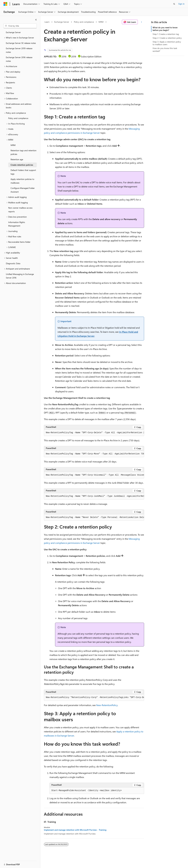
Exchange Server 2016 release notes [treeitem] (19, 59)
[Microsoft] (5, 4)
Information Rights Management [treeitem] (17, 224)
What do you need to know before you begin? (165, 29)
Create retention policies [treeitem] (22, 165)
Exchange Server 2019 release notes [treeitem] (19, 50)
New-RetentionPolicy (107, 705)
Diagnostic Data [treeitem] (13, 263)
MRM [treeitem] (13, 145)
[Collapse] (36, 20)
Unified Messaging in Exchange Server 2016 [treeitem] (20, 276)
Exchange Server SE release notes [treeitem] (21, 43)
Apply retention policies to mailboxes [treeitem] (22, 181)
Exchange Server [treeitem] (13, 32)
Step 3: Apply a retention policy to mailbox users (167, 43)
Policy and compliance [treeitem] (18, 118)
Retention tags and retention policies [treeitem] (23, 152)
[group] (94, 433)
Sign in (181, 4)
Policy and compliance (84, 22)
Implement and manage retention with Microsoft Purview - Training (75, 830)
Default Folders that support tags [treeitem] (23, 172)
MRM (101, 22)
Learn (47, 22)
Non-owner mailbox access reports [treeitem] (20, 210)
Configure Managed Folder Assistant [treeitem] (23, 190)
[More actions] (142, 22)
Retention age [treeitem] (17, 159)
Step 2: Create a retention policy (167, 38)
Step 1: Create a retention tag (166, 34)
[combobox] (20, 26)
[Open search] (174, 4)
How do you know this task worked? (165, 49)
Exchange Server (62, 22)
